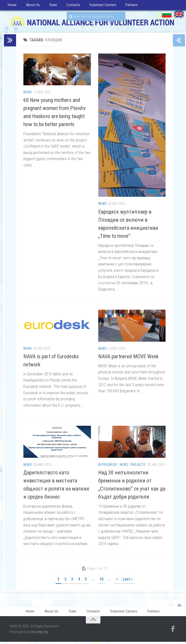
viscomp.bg (39, 634)
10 (101, 581)
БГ (167, 16)
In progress (108, 466)
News (28, 94)
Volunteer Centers (95, 6)
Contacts (67, 6)
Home (12, 6)
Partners (123, 6)
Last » (128, 581)
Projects (138, 466)
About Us (30, 6)
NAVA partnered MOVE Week (128, 358)
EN (179, 16)
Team (49, 6)
